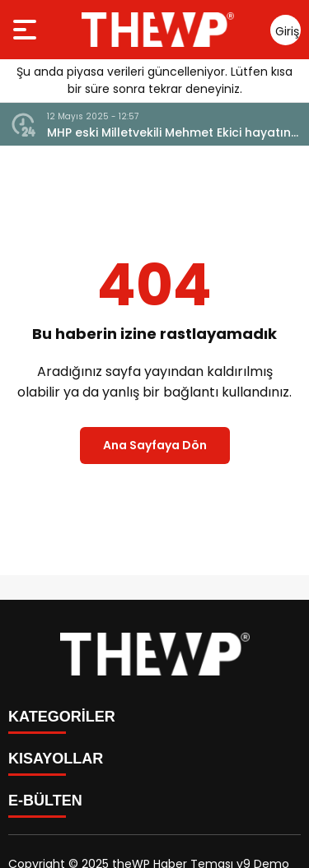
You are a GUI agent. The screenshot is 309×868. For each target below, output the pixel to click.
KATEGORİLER (62, 717)
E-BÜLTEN (45, 801)
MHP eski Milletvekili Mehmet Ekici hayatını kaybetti (171, 133)
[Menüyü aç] (27, 30)
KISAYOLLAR (56, 759)
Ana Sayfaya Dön (155, 445)
